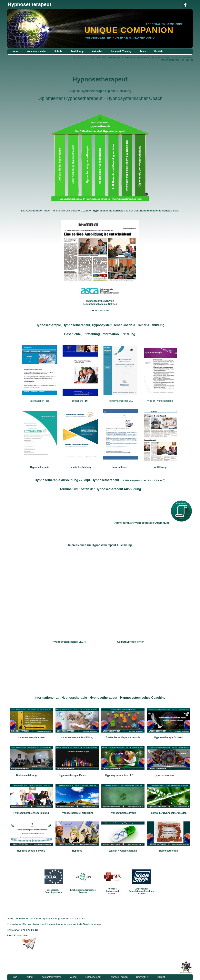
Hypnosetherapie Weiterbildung (31, 813)
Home (15, 51)
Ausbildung (77, 51)
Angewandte (141, 889)
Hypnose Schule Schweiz (31, 851)
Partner (29, 977)
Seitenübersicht (93, 977)
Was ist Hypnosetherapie (160, 401)
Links (14, 977)
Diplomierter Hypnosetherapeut (70, 98)
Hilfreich (161, 977)
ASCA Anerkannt (100, 311)
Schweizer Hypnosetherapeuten (169, 813)
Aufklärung (160, 467)
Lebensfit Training (121, 51)
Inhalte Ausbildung (80, 467)
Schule (58, 51)
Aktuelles (97, 51)
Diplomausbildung (26, 775)
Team (143, 51)
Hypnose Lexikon (119, 977)
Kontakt (159, 51)
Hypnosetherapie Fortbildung (77, 813)
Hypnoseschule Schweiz (108, 211)
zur (142, 523)
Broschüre (80, 401)
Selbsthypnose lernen (131, 642)
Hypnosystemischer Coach (135, 98)
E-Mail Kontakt (17, 936)
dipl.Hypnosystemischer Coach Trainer (142, 480)
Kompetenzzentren (51, 977)
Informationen (40, 401)
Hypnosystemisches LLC (120, 401)
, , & (100, 325)
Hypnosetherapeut (100, 79)
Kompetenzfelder (36, 51)
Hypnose (77, 851)
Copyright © (142, 977)
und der (100, 489)
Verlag (73, 977)
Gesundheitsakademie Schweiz (153, 211)
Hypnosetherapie (40, 467)
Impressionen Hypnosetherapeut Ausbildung (100, 545)
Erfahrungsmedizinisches (83, 890)
